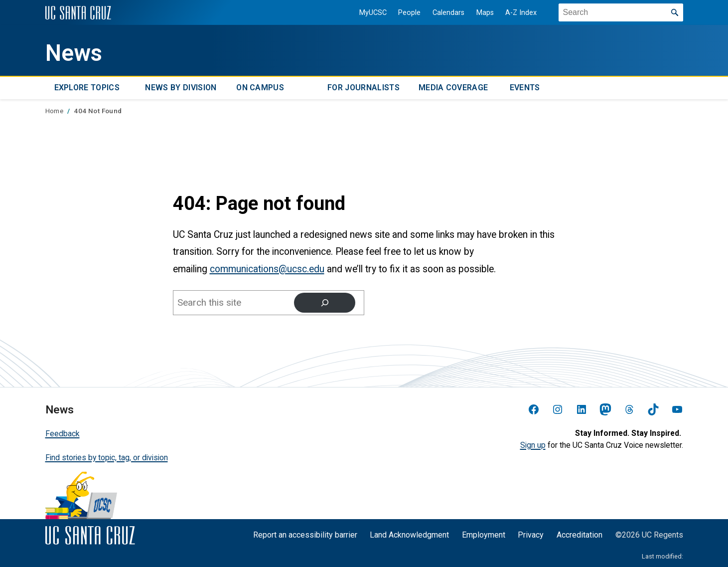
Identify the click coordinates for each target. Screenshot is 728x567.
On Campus (260, 88)
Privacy (531, 535)
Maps (485, 13)
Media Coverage (453, 88)
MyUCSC (372, 13)
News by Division (181, 88)
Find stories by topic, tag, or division (107, 457)
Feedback (63, 434)
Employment (484, 535)
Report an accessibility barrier (305, 535)
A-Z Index (520, 13)
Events (525, 88)
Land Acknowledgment (409, 535)
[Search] (324, 303)
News (74, 53)
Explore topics (87, 88)
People (409, 13)
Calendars (448, 13)
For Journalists (364, 88)
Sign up (533, 445)
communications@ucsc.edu (267, 269)
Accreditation (580, 535)
